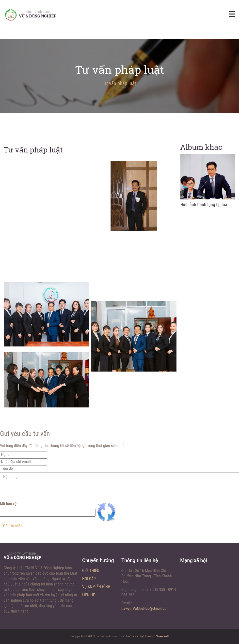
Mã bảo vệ (8, 504)
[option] (208, 182)
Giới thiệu (91, 571)
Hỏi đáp (89, 579)
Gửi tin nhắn (13, 526)
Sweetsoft (162, 636)
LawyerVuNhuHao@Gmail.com (145, 608)
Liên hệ (89, 595)
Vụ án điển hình (96, 587)
